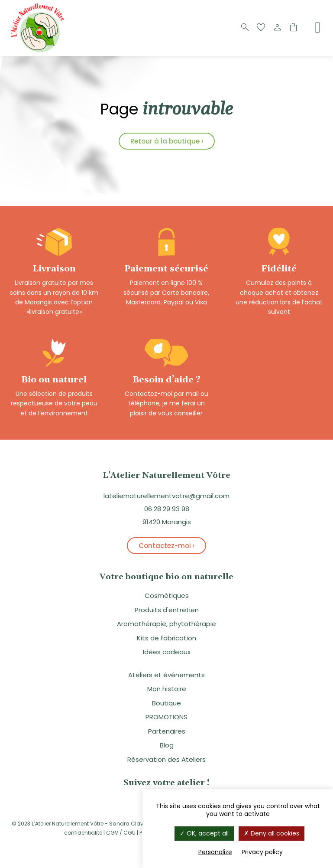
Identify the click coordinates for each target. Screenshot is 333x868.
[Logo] (39, 51)
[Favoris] (261, 28)
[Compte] (277, 28)
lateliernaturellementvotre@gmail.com (166, 496)
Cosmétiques (167, 596)
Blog (167, 745)
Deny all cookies (272, 833)
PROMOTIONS (166, 717)
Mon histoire (167, 689)
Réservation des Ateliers (166, 759)
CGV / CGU (121, 833)
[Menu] (318, 27)
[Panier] (293, 28)
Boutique (166, 703)
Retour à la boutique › (167, 141)
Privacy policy (262, 852)
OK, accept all (204, 833)
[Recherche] (245, 28)
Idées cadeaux (167, 652)
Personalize (215, 852)
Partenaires (167, 731)
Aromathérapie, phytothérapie (166, 624)
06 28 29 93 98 (167, 509)
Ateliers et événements (166, 675)
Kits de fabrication (166, 638)
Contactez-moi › (166, 546)
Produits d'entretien (167, 610)
